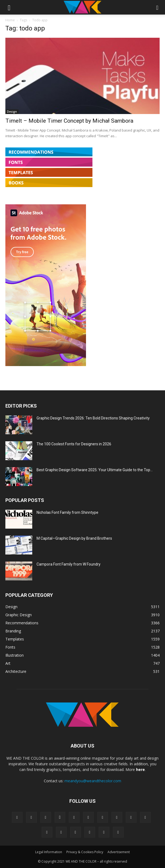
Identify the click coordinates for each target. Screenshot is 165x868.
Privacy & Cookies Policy (85, 852)
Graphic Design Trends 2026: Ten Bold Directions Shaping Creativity (93, 418)
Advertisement (119, 852)
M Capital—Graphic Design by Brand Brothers (74, 538)
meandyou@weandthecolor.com (93, 781)
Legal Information (49, 852)
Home (10, 20)
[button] (9, 7)
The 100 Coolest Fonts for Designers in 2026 (74, 444)
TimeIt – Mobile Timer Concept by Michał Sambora (69, 121)
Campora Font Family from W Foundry (69, 564)
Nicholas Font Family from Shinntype (67, 512)
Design (12, 112)
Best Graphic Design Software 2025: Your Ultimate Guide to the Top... (95, 470)
